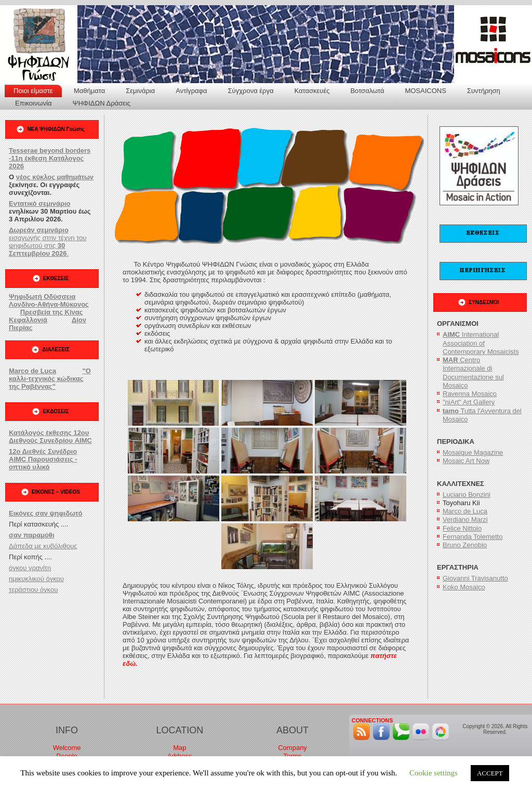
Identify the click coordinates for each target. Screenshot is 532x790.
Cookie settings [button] (434, 773)
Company (292, 748)
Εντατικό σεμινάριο (40, 203)
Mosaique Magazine (473, 452)
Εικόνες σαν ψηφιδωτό (45, 513)
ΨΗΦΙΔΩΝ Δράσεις (102, 103)
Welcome (67, 748)
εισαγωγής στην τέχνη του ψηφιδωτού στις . (48, 242)
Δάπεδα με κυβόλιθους (43, 546)
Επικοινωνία (34, 103)
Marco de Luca (32, 371)
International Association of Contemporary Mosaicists (481, 343)
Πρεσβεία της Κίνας (52, 312)
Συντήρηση (484, 91)
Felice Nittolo (462, 528)
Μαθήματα (89, 91)
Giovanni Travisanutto (475, 578)
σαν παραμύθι (32, 535)
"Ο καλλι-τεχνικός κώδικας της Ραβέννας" (50, 379)
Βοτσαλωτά (367, 91)
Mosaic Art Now (466, 461)
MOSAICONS (425, 91)
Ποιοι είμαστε (33, 91)
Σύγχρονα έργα (251, 91)
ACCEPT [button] (490, 773)
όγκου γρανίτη (30, 568)
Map (179, 748)
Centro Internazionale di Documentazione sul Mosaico (473, 373)
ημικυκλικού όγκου (36, 579)
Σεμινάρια (140, 91)
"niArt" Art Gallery (469, 402)
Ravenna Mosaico (470, 394)
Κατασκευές (312, 91)
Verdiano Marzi (465, 519)
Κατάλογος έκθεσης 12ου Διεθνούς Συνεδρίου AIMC (50, 437)
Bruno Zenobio (465, 545)
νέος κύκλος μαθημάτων (55, 177)
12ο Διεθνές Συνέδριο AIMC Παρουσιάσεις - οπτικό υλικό (43, 459)
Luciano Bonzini (467, 495)
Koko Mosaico (464, 587)
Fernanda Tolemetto (473, 537)
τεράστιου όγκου (33, 590)
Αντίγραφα (191, 91)
